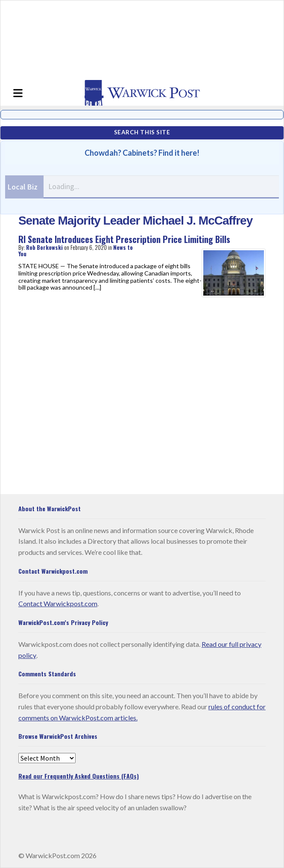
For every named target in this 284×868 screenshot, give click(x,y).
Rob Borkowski (44, 247)
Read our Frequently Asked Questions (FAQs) (79, 776)
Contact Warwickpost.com (58, 603)
